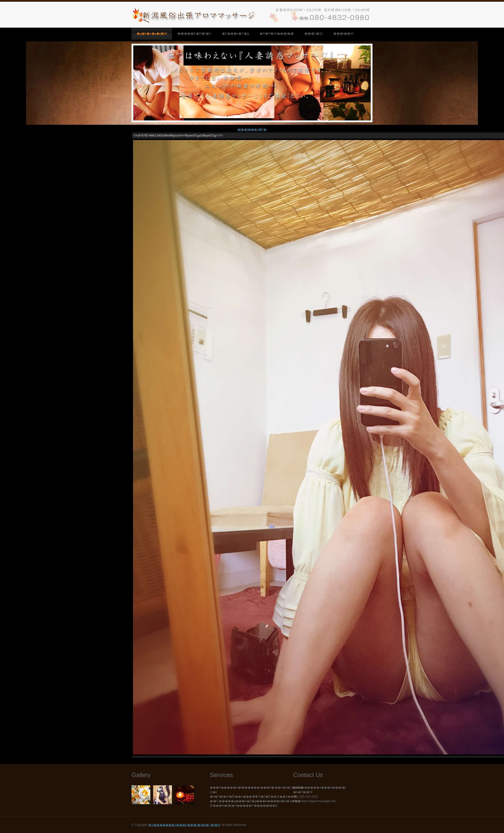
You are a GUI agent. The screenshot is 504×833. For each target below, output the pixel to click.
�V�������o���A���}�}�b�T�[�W (184, 825)
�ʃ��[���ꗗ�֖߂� (252, 130)
